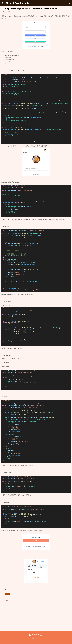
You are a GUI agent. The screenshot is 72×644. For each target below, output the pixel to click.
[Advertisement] (34, 616)
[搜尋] (69, 4)
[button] (69, 9)
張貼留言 (6, 600)
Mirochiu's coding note (17, 3)
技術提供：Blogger (36, 635)
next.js (8, 594)
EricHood (39, 638)
